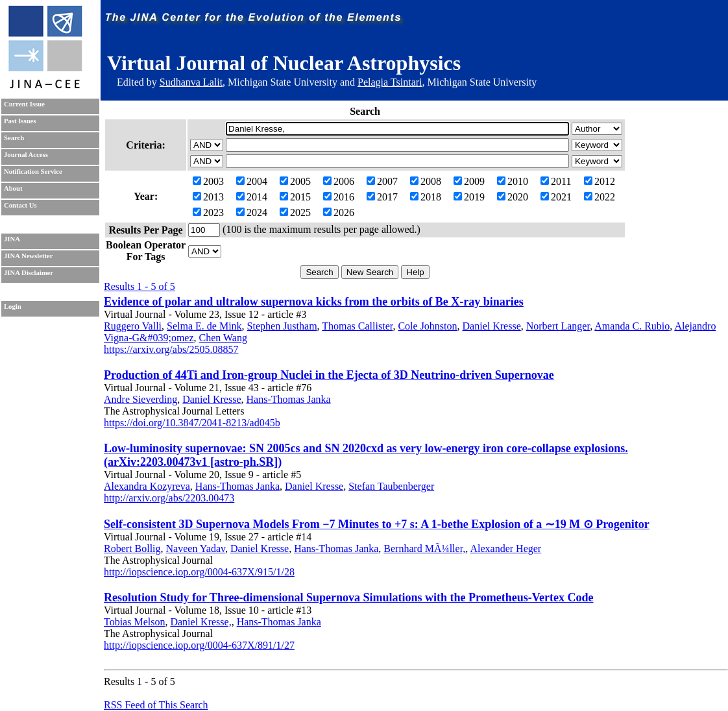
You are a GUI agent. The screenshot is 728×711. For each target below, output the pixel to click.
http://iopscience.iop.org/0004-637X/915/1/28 (199, 572)
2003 (208, 181)
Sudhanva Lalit (191, 82)
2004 (252, 181)
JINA (12, 239)
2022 (600, 197)
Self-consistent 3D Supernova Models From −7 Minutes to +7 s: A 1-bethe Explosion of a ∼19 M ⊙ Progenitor (377, 524)
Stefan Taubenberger (391, 486)
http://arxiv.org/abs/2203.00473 (169, 498)
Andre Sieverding (140, 399)
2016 (339, 197)
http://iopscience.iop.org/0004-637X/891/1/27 (199, 645)
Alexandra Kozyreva (147, 486)
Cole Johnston (427, 326)
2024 (252, 212)
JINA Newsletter (28, 256)
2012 (600, 181)
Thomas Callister (357, 326)
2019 (469, 197)
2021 (556, 197)
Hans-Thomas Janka (289, 399)
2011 (556, 181)
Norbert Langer (558, 326)
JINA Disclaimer (29, 273)
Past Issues (20, 121)
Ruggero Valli (133, 326)
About (13, 188)
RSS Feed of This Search (156, 705)
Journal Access (26, 155)
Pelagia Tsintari (390, 82)
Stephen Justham (282, 326)
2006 (339, 181)
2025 (295, 212)
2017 (382, 197)
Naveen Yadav (196, 548)
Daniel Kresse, (200, 622)
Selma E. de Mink (204, 326)
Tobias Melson (134, 622)
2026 (339, 212)
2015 (295, 197)
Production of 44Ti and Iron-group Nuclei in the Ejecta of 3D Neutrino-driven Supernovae (329, 375)
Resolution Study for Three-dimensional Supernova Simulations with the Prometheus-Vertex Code (349, 597)
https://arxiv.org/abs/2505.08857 (171, 349)
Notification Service (33, 172)
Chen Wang (223, 338)
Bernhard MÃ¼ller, (424, 548)
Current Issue (24, 104)
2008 (426, 181)
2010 (513, 181)
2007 (382, 181)
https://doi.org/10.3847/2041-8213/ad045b (192, 423)
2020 (513, 197)
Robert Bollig (132, 548)
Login (13, 307)
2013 (208, 197)
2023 (208, 212)
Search (14, 138)
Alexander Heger (505, 548)
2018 (426, 197)
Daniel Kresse (492, 326)
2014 (252, 197)
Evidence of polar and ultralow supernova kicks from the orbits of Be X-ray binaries (314, 302)
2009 (469, 181)
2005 (295, 181)
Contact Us (20, 205)
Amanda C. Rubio (632, 326)
